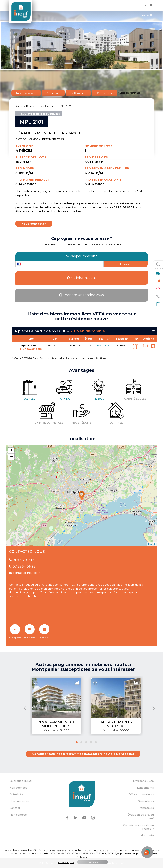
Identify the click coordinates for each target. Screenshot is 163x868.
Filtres (148, 16)
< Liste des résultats (129, 93)
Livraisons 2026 (143, 781)
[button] (77, 742)
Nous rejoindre (19, 801)
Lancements (145, 788)
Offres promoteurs (141, 794)
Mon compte (18, 815)
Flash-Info (147, 835)
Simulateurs (146, 801)
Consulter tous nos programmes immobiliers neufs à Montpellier (83, 754)
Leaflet (151, 544)
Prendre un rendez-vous (81, 295)
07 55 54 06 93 (22, 567)
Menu (148, 5)
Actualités (16, 794)
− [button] (12, 457)
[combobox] (20, 264)
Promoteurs (146, 808)
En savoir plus (30, 349)
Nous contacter (34, 224)
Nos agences (18, 788)
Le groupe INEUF (21, 781)
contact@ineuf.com (25, 573)
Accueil (20, 106)
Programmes (34, 106)
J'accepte (93, 862)
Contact (15, 808)
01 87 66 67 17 (22, 560)
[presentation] (25, 708)
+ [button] (12, 451)
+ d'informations (82, 278)
